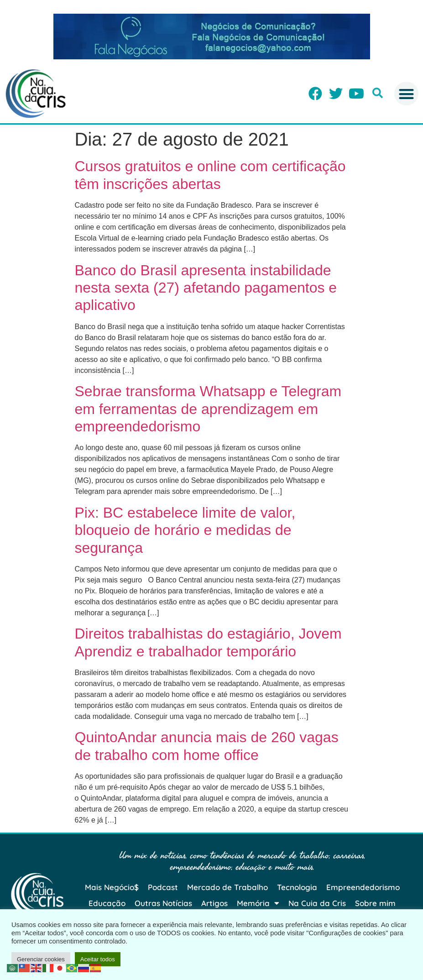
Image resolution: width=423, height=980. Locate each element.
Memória (258, 903)
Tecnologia (297, 887)
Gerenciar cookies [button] (41, 959)
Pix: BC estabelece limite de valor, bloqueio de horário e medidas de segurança (185, 530)
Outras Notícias (163, 903)
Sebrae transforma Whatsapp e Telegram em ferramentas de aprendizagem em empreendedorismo (208, 409)
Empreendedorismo (363, 887)
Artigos (214, 903)
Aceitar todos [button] (98, 959)
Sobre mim (375, 903)
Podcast (163, 887)
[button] (378, 93)
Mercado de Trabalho (227, 887)
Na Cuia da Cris (317, 903)
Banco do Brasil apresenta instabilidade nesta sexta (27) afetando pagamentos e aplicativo (206, 288)
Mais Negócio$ (112, 887)
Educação (107, 903)
